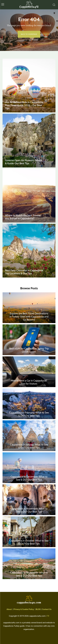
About (9, 609)
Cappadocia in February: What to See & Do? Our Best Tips (29, 414)
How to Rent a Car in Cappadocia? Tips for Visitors (29, 382)
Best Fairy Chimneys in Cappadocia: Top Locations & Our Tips (24, 272)
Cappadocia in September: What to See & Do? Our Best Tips (29, 574)
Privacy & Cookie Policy (24, 609)
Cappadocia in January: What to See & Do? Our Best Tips (29, 446)
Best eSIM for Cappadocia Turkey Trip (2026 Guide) (29, 350)
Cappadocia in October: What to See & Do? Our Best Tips (29, 542)
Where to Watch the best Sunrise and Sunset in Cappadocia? (23, 217)
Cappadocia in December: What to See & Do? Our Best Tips (29, 478)
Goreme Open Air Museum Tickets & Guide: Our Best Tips (24, 162)
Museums (9, 156)
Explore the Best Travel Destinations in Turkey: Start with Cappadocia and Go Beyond (29, 317)
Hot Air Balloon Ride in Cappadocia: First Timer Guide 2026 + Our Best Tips (24, 105)
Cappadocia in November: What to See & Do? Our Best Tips (29, 510)
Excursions (10, 98)
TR (48, 616)
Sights (8, 211)
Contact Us (47, 609)
